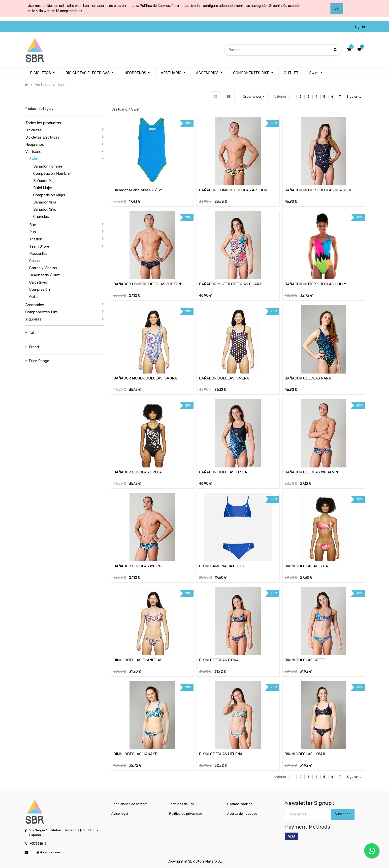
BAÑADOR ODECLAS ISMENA (224, 378)
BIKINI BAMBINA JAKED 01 (222, 566)
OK (337, 9)
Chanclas (41, 217)
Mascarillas (38, 254)
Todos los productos (43, 123)
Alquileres (33, 319)
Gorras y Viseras (43, 268)
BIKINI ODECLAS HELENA (221, 754)
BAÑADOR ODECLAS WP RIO (138, 566)
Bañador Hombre (48, 166)
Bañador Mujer (46, 181)
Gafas (34, 297)
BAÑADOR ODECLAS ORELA (138, 472)
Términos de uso (182, 804)
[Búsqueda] (335, 50)
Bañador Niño (45, 209)
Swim (34, 159)
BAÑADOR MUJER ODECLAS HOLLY (315, 284)
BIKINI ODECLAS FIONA (219, 660)
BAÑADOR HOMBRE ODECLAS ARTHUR (233, 190)
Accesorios (35, 305)
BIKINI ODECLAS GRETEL (306, 660)
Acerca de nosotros (242, 814)
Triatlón (36, 239)
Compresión (40, 289)
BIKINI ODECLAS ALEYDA (306, 566)
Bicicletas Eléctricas (42, 137)
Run (33, 232)
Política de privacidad (186, 814)
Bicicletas (33, 130)
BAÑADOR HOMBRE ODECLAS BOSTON (147, 284)
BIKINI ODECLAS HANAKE (135, 754)
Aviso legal (120, 814)
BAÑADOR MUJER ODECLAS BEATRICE (318, 190)
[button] (254, 97)
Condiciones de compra (130, 804)
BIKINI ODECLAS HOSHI (305, 754)
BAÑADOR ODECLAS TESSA (223, 472)
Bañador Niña (45, 202)
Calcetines (38, 282)
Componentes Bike (42, 312)
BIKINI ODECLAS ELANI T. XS (138, 660)
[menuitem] (209, 73)
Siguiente (354, 97)
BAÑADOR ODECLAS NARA (308, 378)
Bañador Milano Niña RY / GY (138, 190)
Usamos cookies (240, 804)
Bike (33, 225)
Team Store (39, 246)
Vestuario (33, 152)
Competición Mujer (49, 195)
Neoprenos (35, 145)
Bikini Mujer (43, 188)
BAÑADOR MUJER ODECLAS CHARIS (231, 284)
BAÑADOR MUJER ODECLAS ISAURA (145, 378)
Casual (35, 261)
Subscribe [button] (343, 814)
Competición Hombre (51, 174)
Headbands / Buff (44, 275)
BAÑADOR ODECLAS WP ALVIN (311, 472)
